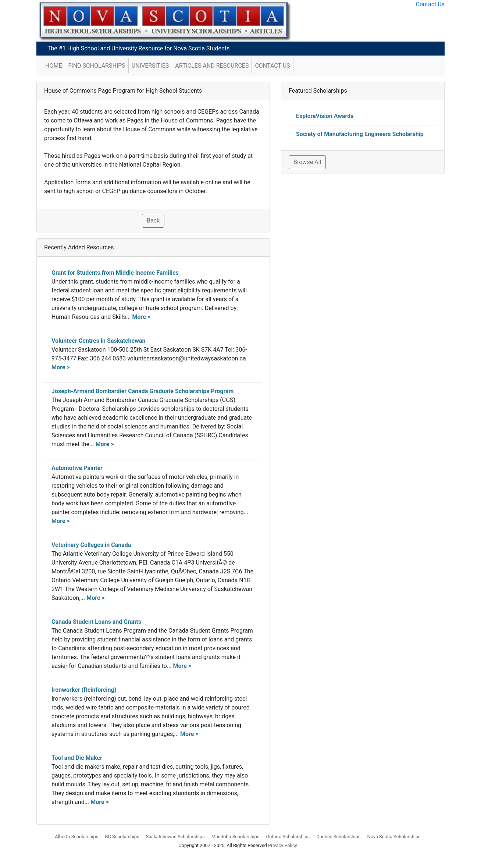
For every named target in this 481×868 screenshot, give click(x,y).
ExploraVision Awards (325, 116)
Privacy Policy (283, 845)
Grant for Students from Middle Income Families (115, 273)
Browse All (307, 162)
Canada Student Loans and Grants (96, 622)
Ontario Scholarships (288, 837)
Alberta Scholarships (76, 837)
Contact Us (430, 4)
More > (141, 317)
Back (153, 220)
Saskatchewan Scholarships (175, 837)
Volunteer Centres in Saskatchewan (98, 341)
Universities (150, 66)
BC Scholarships (122, 837)
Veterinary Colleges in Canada (91, 545)
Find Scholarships (97, 66)
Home (54, 66)
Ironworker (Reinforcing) (84, 690)
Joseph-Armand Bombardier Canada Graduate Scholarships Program (142, 391)
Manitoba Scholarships (236, 837)
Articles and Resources (212, 66)
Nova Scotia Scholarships (394, 837)
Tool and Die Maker (77, 758)
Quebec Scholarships (338, 837)
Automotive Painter (77, 468)
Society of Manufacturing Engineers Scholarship (360, 134)
